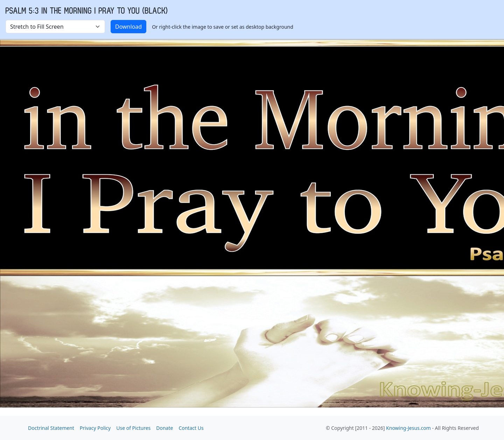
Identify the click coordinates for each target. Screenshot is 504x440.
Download (128, 27)
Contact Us (191, 428)
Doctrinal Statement (51, 428)
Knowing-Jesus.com (408, 428)
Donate (164, 428)
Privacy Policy (95, 428)
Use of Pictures (133, 428)
